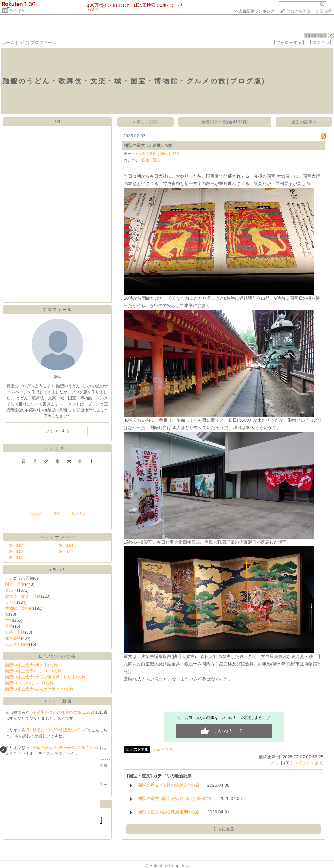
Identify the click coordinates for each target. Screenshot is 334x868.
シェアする (163, 749)
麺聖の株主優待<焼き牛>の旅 (31, 665)
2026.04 (16, 546)
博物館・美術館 (19, 608)
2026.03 (16, 552)
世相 (9, 620)
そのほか (17, 11)
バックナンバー (57, 537)
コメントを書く (308, 763)
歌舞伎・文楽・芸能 (23, 596)
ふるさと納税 (17, 644)
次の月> (78, 514)
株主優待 (13, 638)
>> (254, 11)
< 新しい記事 (146, 122)
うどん (11, 602)
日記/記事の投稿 (57, 656)
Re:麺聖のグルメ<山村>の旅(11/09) (63, 712)
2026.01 (66, 546)
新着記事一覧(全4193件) (225, 122)
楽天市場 (323, 11)
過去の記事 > (304, 122)
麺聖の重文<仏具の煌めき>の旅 (168, 785)
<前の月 (36, 514)
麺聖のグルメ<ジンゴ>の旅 (29, 683)
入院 (9, 626)
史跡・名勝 (15, 632)
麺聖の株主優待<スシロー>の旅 (33, 671)
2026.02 (16, 558)
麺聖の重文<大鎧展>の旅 (148, 145)
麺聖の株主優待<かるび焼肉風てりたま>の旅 (45, 677)
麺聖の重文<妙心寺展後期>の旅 (168, 812)
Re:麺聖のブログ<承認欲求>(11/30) (59, 730)
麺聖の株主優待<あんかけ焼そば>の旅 (39, 689)
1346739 (316, 35)
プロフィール (43, 42)
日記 (23, 42)
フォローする (57, 431)
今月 (57, 514)
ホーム (8, 42)
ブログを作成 (298, 11)
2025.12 (66, 552)
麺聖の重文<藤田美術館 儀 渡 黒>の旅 (175, 798)
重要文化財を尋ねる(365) (159, 154)
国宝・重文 (15, 584)
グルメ (11, 590)
